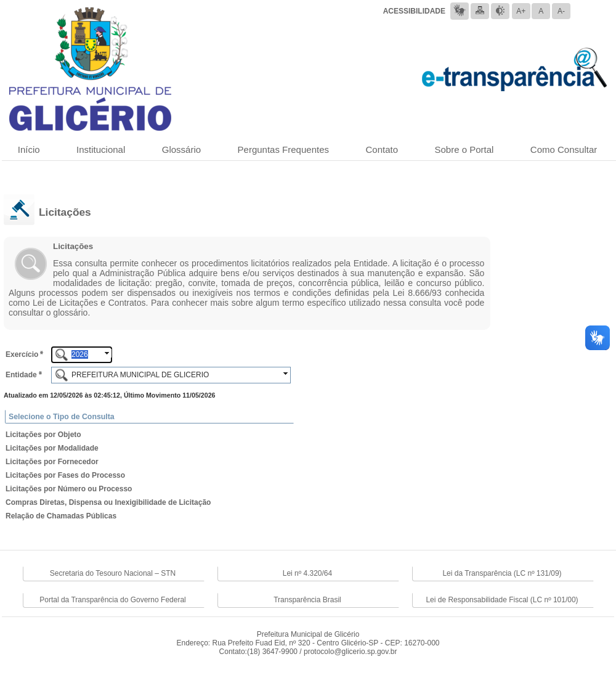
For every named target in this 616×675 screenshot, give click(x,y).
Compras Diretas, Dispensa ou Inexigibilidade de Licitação (108, 502)
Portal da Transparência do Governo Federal (112, 600)
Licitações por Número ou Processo (69, 489)
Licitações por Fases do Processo (65, 475)
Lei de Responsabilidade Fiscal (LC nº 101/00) (502, 600)
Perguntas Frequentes (283, 149)
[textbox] (82, 355)
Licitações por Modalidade (52, 448)
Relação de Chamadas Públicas (61, 516)
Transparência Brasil (307, 600)
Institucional (101, 149)
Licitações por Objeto (43, 435)
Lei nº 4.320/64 (307, 573)
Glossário (181, 149)
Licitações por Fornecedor (52, 462)
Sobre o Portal (464, 149)
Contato (382, 149)
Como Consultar (564, 149)
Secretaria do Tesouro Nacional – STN (113, 573)
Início (29, 149)
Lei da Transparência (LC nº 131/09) (502, 573)
